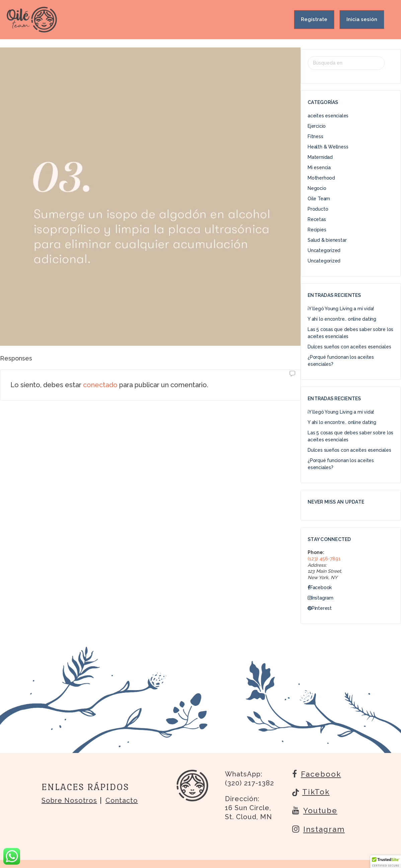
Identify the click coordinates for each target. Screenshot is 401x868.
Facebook (320, 587)
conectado (100, 385)
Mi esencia (319, 168)
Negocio (317, 188)
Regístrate (314, 19)
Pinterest (320, 608)
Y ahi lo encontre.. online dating (342, 319)
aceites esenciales (328, 116)
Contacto (122, 800)
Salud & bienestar (327, 240)
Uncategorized (324, 250)
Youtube (315, 810)
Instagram (320, 598)
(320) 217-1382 (250, 783)
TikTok (311, 792)
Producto (318, 209)
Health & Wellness (328, 147)
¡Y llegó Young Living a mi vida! (341, 309)
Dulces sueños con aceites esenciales (349, 347)
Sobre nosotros (69, 800)
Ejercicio (317, 126)
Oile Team (319, 199)
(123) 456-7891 (324, 559)
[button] (386, 862)
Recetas (317, 219)
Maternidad (320, 157)
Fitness (315, 136)
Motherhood (321, 178)
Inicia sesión (362, 19)
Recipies (317, 230)
